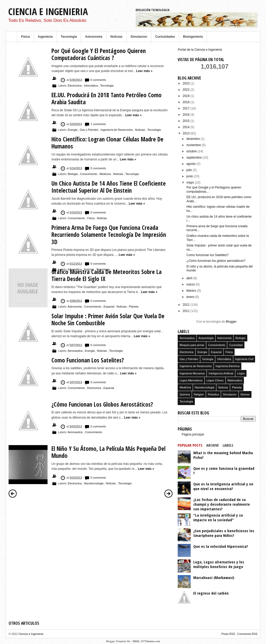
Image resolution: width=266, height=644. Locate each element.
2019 (187, 96)
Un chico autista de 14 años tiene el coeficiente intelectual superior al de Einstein (109, 187)
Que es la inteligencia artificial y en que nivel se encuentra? (223, 486)
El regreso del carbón (211, 593)
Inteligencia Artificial (221, 373)
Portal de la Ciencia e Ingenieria (200, 50)
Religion (199, 394)
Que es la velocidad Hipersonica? (221, 546)
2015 (187, 121)
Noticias (117, 37)
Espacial (109, 307)
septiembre (194, 158)
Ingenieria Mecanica (192, 373)
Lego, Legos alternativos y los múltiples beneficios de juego (219, 564)
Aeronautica (75, 351)
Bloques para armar (192, 345)
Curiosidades (165, 37)
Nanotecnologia (94, 483)
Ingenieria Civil (244, 359)
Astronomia (94, 37)
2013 (187, 133)
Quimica (185, 394)
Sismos (245, 394)
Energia (73, 130)
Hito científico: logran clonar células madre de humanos (107, 143)
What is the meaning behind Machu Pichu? (223, 455)
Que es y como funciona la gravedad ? (224, 471)
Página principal (193, 434)
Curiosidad (236, 345)
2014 (187, 127)
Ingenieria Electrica (228, 366)
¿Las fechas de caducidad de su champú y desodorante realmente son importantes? (222, 504)
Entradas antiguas (169, 493)
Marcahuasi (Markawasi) (214, 577)
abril (190, 278)
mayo (191, 183)
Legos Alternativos (191, 380)
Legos (241, 373)
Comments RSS (247, 634)
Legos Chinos (215, 380)
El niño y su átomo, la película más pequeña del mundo (108, 452)
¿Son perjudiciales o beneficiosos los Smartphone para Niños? (224, 533)
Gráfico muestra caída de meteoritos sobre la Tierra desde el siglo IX (107, 275)
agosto (191, 164)
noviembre (194, 145)
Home (11, 37)
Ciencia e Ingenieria (48, 12)
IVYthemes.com (151, 641)
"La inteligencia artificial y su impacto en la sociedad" (218, 517)
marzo (191, 284)
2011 (187, 311)
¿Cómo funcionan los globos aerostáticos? (102, 404)
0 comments (98, 80)
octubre (192, 151)
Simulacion (139, 37)
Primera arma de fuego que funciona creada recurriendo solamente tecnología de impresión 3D (109, 235)
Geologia (208, 359)
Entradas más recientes (13, 493)
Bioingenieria (193, 37)
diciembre (193, 139)
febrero (192, 291)
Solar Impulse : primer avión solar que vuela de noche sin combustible (108, 320)
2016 (187, 115)
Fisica (25, 37)
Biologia (73, 174)
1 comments (98, 124)
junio (190, 176)
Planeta (134, 307)
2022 (187, 90)
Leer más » (144, 71)
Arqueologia (206, 338)
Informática (91, 86)
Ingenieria (45, 37)
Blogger (231, 322)
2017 (187, 108)
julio (189, 170)
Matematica (235, 380)
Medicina (105, 174)
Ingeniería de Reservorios (117, 130)
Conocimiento (89, 174)
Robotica (213, 394)
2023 (187, 83)
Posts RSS (228, 634)
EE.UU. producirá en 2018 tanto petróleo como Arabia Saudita (107, 99)
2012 (187, 305)
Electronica (75, 86)
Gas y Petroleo (89, 130)
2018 (187, 102)
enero (191, 297)
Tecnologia (69, 37)
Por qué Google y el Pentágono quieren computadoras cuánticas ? (99, 54)
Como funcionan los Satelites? (88, 360)
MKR (136, 641)
